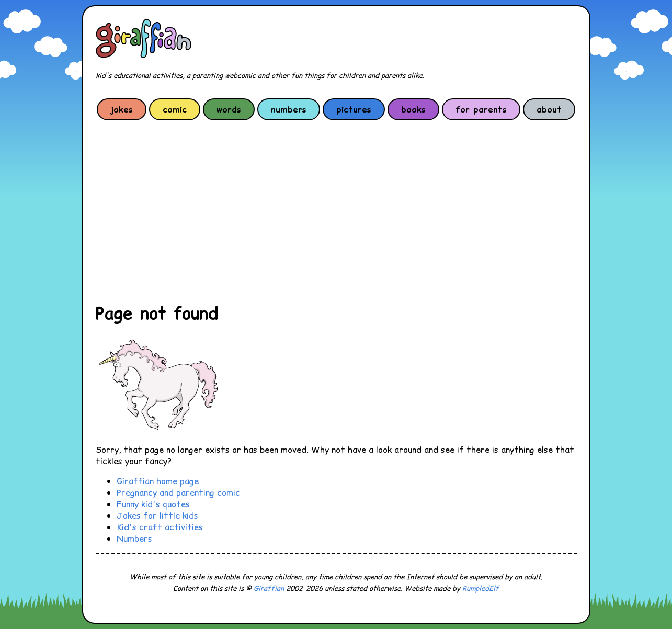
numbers (289, 109)
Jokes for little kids (157, 515)
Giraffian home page (158, 481)
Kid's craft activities (160, 527)
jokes (122, 109)
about (549, 109)
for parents (481, 109)
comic (175, 109)
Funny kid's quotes (153, 504)
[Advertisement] (336, 211)
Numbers (134, 538)
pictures (354, 109)
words (229, 109)
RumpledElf (481, 588)
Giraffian (269, 588)
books (413, 109)
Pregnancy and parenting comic (178, 492)
